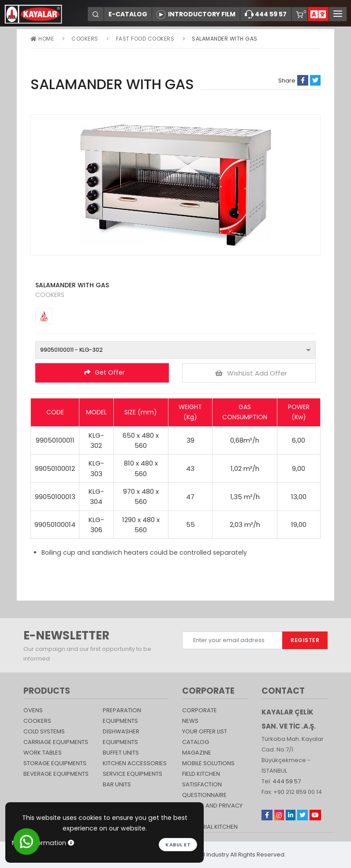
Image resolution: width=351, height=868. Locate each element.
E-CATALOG (128, 14)
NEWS (190, 721)
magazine (197, 753)
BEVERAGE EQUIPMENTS (56, 774)
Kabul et (178, 845)
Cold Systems (44, 731)
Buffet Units (121, 753)
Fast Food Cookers (145, 39)
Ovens (33, 710)
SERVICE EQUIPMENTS (133, 774)
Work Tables (43, 753)
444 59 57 (266, 15)
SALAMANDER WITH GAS (225, 39)
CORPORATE (200, 710)
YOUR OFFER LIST (205, 731)
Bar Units (117, 784)
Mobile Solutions (208, 763)
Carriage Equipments (56, 742)
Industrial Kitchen (210, 827)
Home (42, 39)
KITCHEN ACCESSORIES (135, 763)
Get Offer (105, 372)
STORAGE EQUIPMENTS (55, 763)
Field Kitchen (201, 774)
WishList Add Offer (251, 373)
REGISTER (305, 640)
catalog (196, 742)
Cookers (85, 39)
